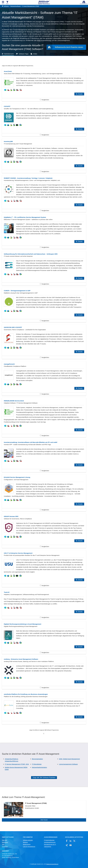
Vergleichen (44, 100)
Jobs (3, 844)
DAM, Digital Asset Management (69, 759)
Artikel (35, 54)
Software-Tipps (24, 54)
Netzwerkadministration (39, 767)
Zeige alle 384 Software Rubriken (44, 778)
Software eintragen (28, 840)
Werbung (25, 842)
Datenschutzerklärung (52, 864)
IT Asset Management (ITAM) (31, 6)
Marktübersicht (9, 54)
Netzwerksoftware (15, 6)
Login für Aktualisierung (29, 847)
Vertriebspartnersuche (50, 842)
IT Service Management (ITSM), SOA (17, 764)
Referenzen (5, 842)
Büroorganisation (37, 759)
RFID (39, 40)
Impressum (5, 847)
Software (6, 6)
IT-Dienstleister (37, 764)
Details (80, 94)
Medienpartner (27, 844)
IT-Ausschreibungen (49, 840)
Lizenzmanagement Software (68, 764)
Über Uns (4, 840)
